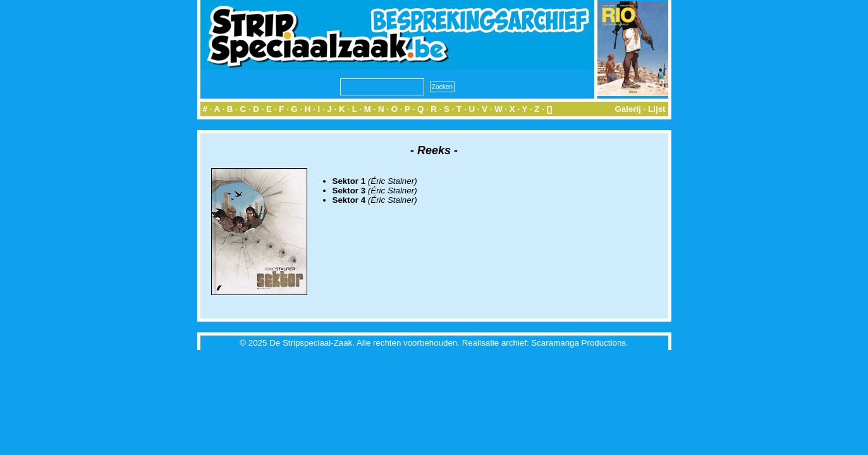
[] (550, 109)
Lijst (657, 109)
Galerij (628, 109)
